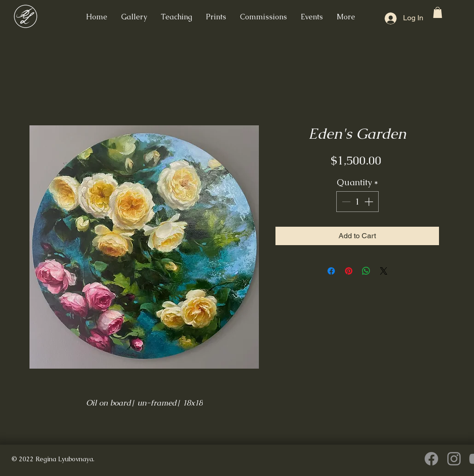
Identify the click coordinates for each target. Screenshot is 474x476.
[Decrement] (345, 202)
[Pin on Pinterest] (349, 271)
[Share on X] (384, 271)
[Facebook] (431, 459)
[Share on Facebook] (331, 271)
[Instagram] (454, 459)
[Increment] (370, 202)
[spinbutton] (357, 202)
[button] (438, 12)
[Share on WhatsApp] (366, 271)
